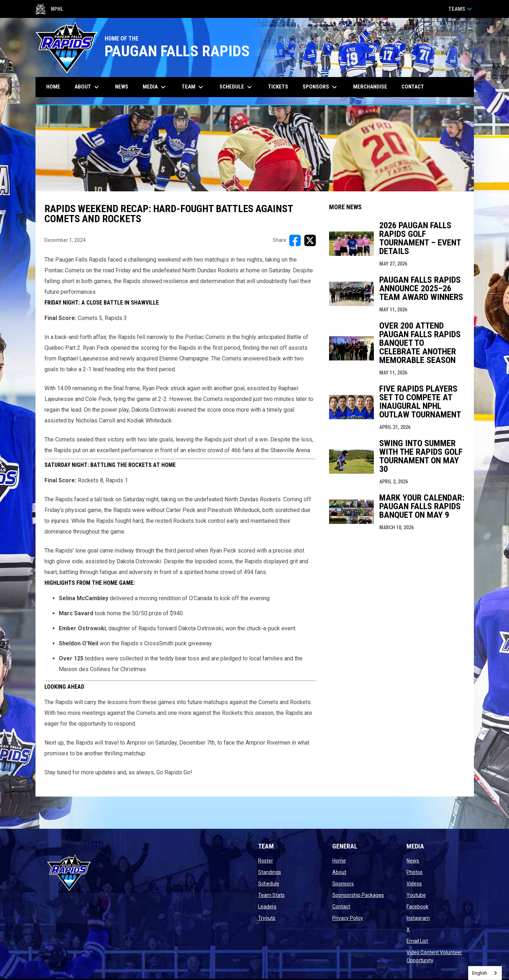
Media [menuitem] (155, 87)
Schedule (269, 884)
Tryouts (267, 918)
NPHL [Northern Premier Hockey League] (49, 9)
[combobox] (485, 973)
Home (339, 861)
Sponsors (343, 884)
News (413, 861)
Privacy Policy (348, 918)
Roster (266, 861)
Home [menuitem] (53, 87)
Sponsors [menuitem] (321, 87)
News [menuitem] (122, 87)
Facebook (417, 907)
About (339, 872)
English (480, 973)
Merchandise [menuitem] (370, 87)
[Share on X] (310, 240)
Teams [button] (461, 9)
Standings (270, 872)
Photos (415, 872)
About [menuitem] (88, 87)
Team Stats (271, 895)
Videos (414, 884)
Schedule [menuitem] (237, 87)
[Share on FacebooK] (295, 240)
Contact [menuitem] (413, 87)
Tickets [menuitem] (281, 87)
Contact (341, 907)
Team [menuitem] (193, 87)
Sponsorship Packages (358, 895)
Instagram (418, 918)
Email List (417, 941)
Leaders (267, 907)
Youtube (416, 895)
